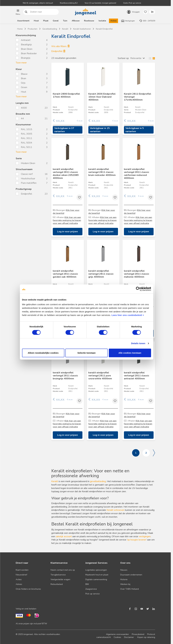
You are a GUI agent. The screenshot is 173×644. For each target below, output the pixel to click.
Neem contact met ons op (63, 570)
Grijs (23, 83)
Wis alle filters (60, 46)
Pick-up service (93, 594)
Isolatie (102, 21)
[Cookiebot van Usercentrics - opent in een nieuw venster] (138, 289)
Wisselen (151, 58)
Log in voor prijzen (68, 232)
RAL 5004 (27, 143)
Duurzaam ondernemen (131, 575)
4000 (24, 108)
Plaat (46, 21)
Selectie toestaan (87, 353)
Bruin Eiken (27, 49)
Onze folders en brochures (28, 589)
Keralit (55, 481)
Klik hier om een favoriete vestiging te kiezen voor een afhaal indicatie (67, 220)
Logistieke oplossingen (96, 570)
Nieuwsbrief (21, 575)
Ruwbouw (89, 21)
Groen (24, 87)
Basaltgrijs (26, 45)
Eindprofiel (27, 194)
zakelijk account (64, 536)
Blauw (24, 74)
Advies (19, 584)
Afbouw (76, 21)
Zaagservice (91, 589)
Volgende (154, 453)
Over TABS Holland (129, 589)
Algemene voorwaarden (117, 634)
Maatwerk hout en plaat (97, 575)
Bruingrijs (26, 58)
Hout (36, 21)
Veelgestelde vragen (60, 579)
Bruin (23, 78)
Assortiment (23, 21)
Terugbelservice (58, 575)
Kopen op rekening (146, 637)
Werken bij (125, 584)
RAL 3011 (27, 138)
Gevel (56, 21)
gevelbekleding (98, 481)
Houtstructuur (28, 179)
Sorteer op (123, 58)
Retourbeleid (57, 584)
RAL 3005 (27, 134)
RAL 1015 (27, 129)
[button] (18, 12)
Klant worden (22, 570)
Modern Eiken (28, 163)
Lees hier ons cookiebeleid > (128, 315)
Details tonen (138, 343)
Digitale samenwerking (96, 579)
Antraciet (26, 40)
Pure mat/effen (29, 183)
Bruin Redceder (29, 53)
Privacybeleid (138, 634)
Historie (124, 579)
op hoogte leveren (137, 540)
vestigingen (145, 536)
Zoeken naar (26, 12)
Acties (113, 21)
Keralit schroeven (115, 510)
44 (23, 119)
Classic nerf (27, 174)
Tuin (65, 21)
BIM (87, 584)
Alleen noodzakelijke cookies (43, 353)
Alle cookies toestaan (130, 353)
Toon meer (21, 63)
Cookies (117, 637)
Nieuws (124, 570)
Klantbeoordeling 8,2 (69, 3)
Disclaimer (129, 637)
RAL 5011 (27, 147)
